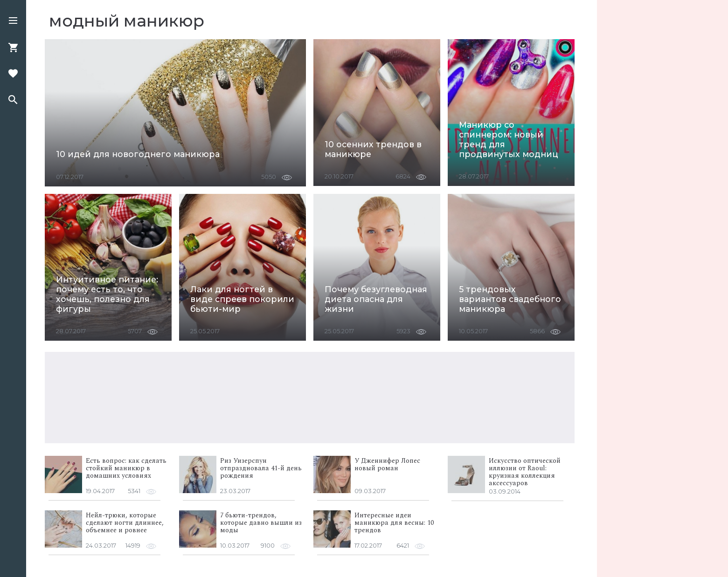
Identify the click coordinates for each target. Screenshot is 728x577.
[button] (13, 21)
